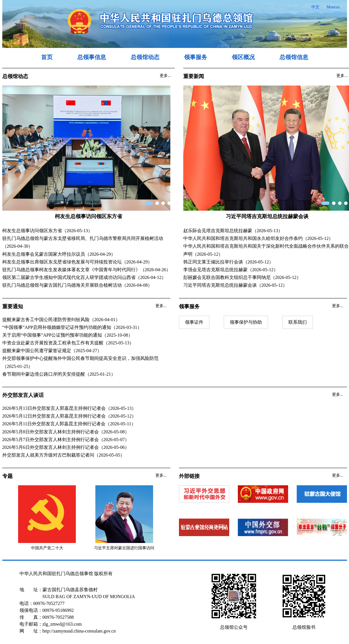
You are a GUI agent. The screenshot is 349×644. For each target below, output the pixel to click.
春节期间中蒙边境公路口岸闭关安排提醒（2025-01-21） (59, 374)
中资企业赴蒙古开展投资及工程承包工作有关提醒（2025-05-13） (68, 343)
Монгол (333, 7)
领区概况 (243, 57)
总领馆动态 (145, 57)
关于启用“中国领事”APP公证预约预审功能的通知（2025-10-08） (68, 335)
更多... (165, 76)
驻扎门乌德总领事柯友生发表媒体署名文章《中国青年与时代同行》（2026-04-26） (87, 270)
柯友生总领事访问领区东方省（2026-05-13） (48, 231)
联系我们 (298, 322)
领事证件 (194, 322)
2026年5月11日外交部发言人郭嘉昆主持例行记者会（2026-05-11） (69, 424)
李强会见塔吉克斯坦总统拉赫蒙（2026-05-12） (231, 270)
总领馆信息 (294, 57)
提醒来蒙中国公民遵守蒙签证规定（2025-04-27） (52, 351)
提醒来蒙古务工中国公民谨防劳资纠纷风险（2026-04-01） (61, 320)
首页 (47, 57)
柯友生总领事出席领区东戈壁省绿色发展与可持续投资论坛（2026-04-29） (77, 262)
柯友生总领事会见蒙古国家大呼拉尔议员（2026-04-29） (59, 254)
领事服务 (196, 57)
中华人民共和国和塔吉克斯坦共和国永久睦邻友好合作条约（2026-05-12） (258, 238)
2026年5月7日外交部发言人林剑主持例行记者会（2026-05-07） (66, 440)
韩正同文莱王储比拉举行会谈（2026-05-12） (229, 262)
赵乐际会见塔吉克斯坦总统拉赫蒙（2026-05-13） (233, 231)
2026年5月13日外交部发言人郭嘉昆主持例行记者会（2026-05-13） (69, 408)
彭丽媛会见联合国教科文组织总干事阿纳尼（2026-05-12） (242, 277)
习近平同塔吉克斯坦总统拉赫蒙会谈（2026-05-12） (235, 285)
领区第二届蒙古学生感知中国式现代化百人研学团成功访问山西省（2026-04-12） (84, 277)
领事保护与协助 (246, 322)
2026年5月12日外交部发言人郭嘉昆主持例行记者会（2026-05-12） (69, 416)
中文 (315, 7)
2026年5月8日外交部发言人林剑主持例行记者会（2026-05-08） (66, 432)
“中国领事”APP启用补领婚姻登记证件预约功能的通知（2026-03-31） (72, 327)
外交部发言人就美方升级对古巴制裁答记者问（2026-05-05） (64, 455)
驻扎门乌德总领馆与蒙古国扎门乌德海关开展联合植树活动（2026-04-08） (77, 285)
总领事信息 (92, 57)
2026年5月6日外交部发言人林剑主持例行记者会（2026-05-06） (66, 447)
